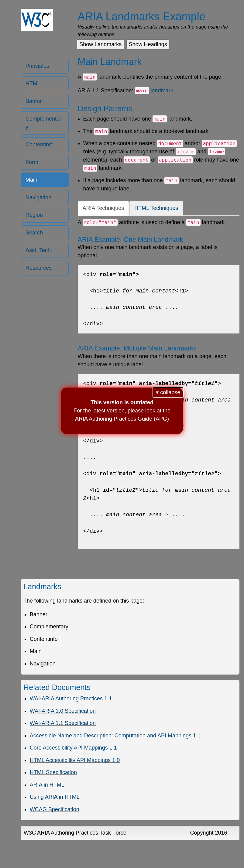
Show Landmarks (100, 44)
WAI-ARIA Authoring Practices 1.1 (71, 699)
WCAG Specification (55, 809)
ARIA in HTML (47, 785)
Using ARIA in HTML (55, 797)
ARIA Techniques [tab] (103, 208)
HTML (33, 84)
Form (32, 162)
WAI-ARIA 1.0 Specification (63, 711)
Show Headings (148, 44)
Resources (39, 268)
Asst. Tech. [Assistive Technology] (39, 250)
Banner (34, 101)
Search (34, 233)
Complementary (43, 123)
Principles (37, 66)
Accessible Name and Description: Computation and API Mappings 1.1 (115, 736)
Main (31, 180)
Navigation (38, 197)
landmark (154, 91)
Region (34, 215)
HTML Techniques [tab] (156, 208)
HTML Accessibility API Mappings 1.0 (75, 760)
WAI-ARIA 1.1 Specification (63, 723)
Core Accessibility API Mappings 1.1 (73, 748)
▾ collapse (168, 392)
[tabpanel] (159, 384)
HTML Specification (53, 772)
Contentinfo (40, 145)
